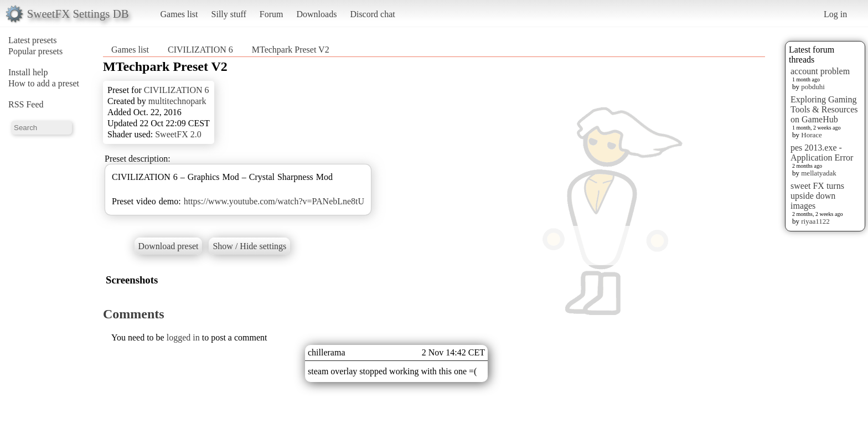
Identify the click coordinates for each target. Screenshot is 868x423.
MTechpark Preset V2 (291, 50)
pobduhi (813, 87)
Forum (272, 14)
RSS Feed (26, 104)
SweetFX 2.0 (178, 134)
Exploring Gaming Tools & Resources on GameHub (824, 109)
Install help (28, 72)
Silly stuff (229, 14)
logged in (183, 337)
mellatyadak (819, 173)
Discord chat (372, 14)
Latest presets (33, 40)
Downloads (316, 14)
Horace (812, 135)
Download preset (169, 246)
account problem (820, 71)
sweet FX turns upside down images (817, 196)
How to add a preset (44, 83)
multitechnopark (177, 101)
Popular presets (35, 51)
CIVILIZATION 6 (200, 50)
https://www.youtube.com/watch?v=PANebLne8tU (274, 201)
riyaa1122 (815, 221)
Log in (835, 14)
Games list (179, 14)
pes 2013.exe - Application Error (822, 153)
